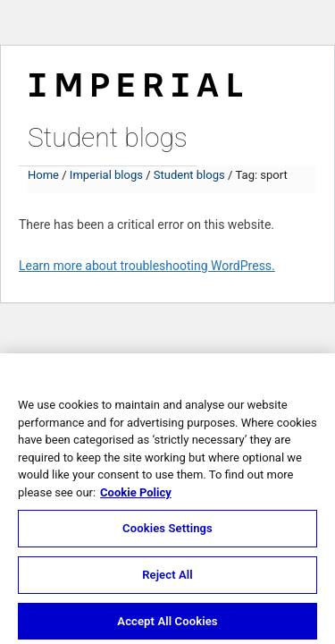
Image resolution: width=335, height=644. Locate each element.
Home (43, 175)
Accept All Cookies (167, 625)
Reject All (167, 578)
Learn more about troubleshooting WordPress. (147, 266)
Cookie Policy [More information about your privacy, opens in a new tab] (136, 496)
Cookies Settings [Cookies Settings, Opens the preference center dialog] (167, 532)
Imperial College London (135, 82)
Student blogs (108, 137)
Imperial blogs (106, 175)
